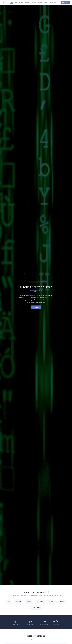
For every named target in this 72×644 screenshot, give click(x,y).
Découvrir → (65, 3)
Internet (27, 3)
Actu (16, 3)
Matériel (46, 3)
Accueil (12, 3)
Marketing (40, 3)
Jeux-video (33, 3)
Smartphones (53, 3)
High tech (21, 3)
